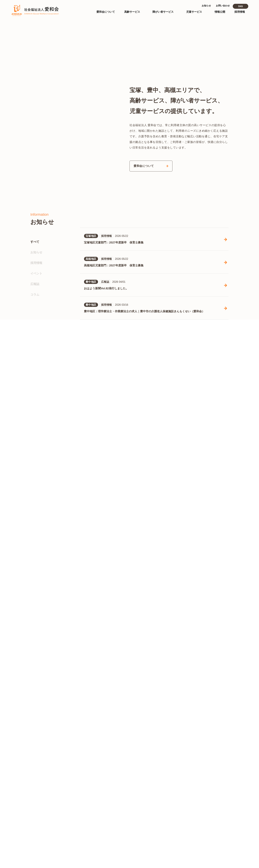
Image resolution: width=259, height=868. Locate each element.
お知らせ (36, 359)
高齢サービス (134, 793)
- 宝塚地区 (132, 798)
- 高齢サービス (191, 792)
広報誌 (35, 391)
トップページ (134, 771)
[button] (220, 85)
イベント (36, 380)
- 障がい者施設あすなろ (140, 814)
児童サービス (134, 825)
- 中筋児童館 (134, 841)
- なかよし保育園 (136, 830)
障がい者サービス (137, 809)
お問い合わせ (190, 829)
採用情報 (36, 370)
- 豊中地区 (147, 798)
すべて (35, 349)
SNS (241, 6)
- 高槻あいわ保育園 (138, 836)
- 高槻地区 (162, 798)
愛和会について (135, 782)
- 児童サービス (191, 797)
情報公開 (188, 771)
